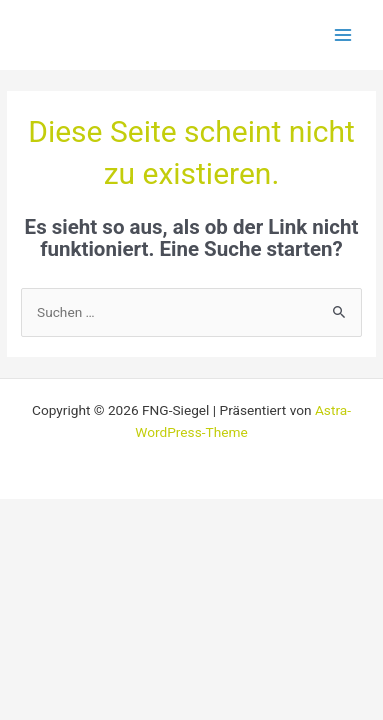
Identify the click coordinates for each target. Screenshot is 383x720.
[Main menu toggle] (343, 35)
